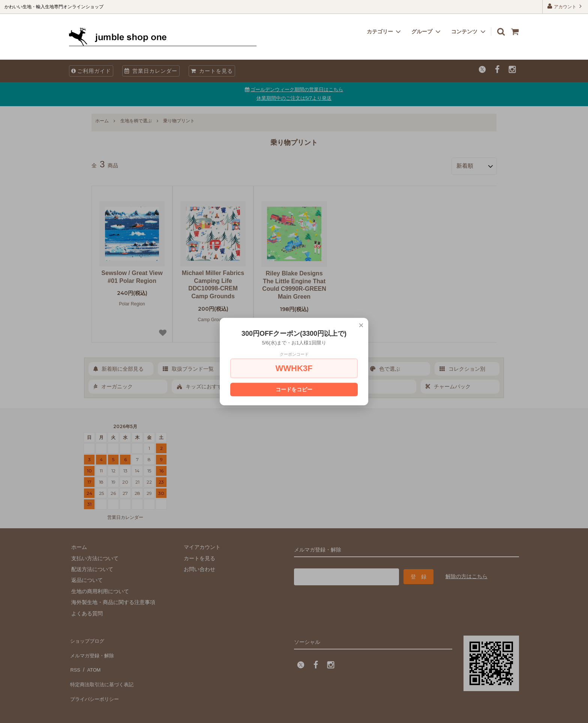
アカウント (565, 6)
